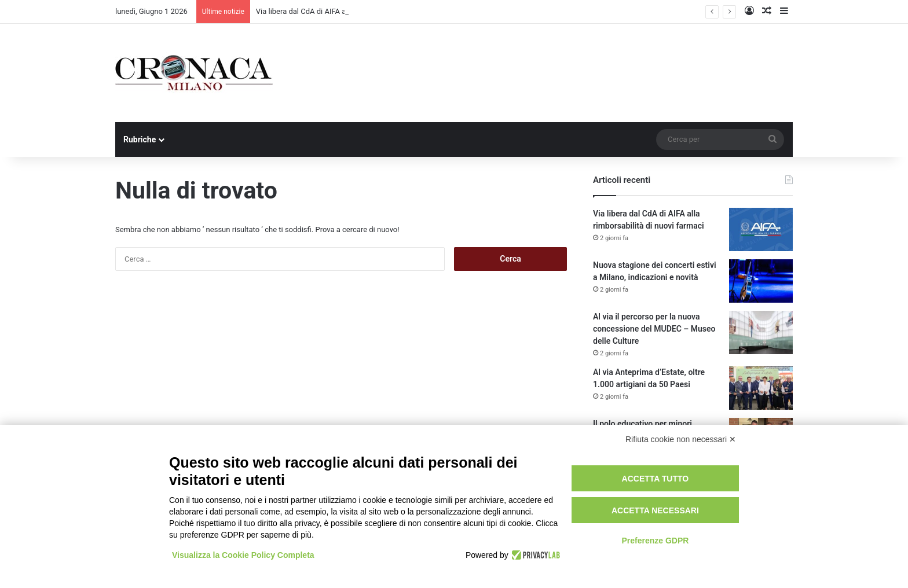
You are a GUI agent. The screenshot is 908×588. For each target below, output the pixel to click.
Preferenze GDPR (655, 541)
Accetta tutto (656, 479)
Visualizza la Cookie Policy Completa (243, 555)
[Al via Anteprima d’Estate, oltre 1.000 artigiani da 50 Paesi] (761, 388)
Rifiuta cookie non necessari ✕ (681, 439)
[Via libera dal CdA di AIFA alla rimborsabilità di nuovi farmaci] (761, 229)
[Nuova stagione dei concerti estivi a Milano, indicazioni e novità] (761, 281)
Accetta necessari (655, 510)
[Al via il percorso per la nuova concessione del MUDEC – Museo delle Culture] (761, 332)
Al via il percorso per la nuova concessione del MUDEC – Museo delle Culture (654, 329)
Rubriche (140, 139)
